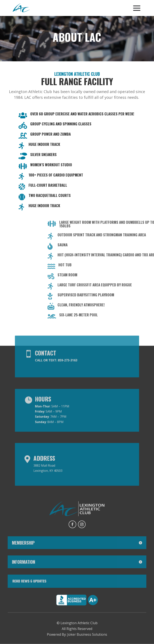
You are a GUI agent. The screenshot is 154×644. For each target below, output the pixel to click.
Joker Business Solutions (87, 634)
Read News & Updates (29, 581)
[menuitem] (21, 8)
